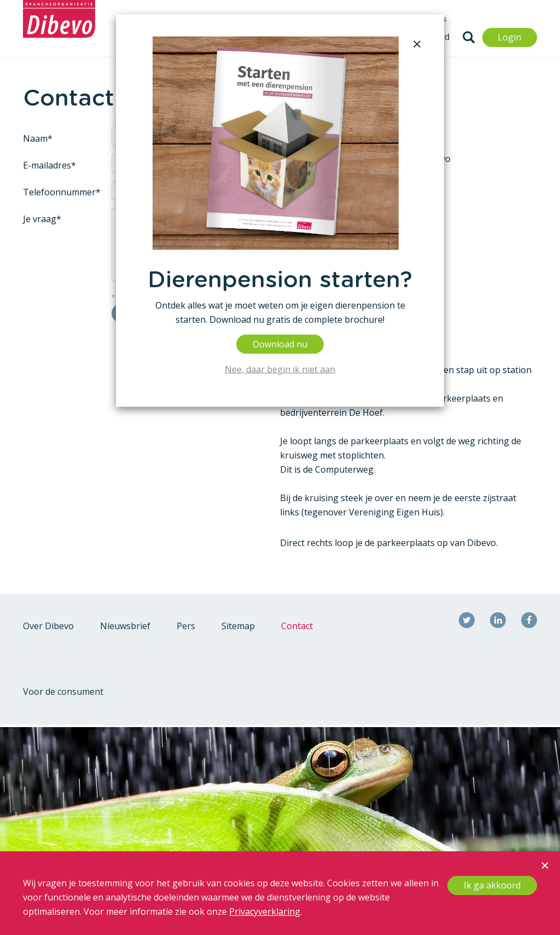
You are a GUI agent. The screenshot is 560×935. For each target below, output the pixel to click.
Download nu (280, 344)
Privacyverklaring (265, 911)
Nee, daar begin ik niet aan (280, 369)
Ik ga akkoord (492, 885)
